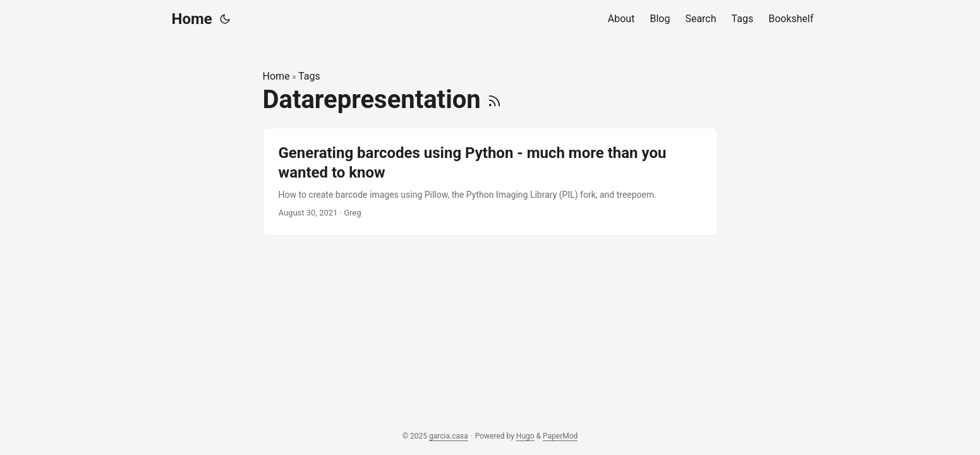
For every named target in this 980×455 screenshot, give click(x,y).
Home (192, 19)
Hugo (525, 436)
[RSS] (494, 100)
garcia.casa (449, 436)
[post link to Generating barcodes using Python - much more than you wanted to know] (490, 182)
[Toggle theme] (225, 19)
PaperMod (560, 436)
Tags (309, 76)
